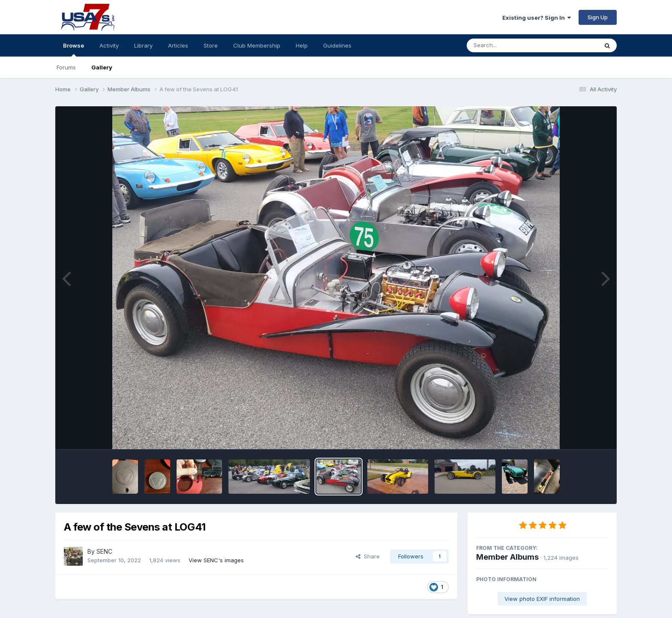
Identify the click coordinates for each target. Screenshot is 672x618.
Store (211, 45)
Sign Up (598, 17)
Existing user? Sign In (537, 18)
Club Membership (257, 45)
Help (302, 45)
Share (368, 556)
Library (143, 45)
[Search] (509, 45)
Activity (109, 45)
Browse (73, 49)
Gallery (102, 67)
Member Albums (507, 557)
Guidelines (337, 45)
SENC (104, 551)
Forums (66, 67)
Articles (178, 45)
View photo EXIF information (542, 599)
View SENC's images (216, 560)
